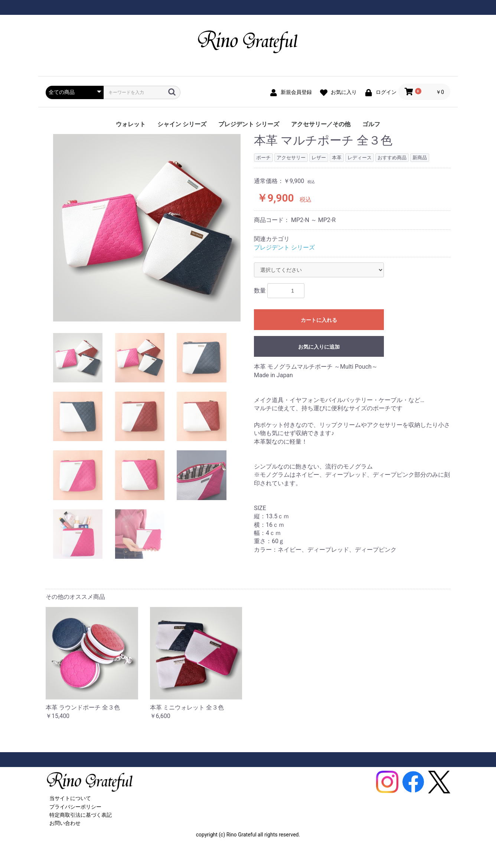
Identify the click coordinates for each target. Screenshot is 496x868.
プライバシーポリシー (75, 807)
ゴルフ (371, 124)
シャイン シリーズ (182, 124)
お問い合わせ (65, 823)
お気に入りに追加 (319, 347)
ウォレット (131, 124)
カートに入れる (319, 320)
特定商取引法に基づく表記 (81, 815)
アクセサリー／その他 (321, 124)
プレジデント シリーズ (249, 124)
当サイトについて (70, 798)
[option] (147, 228)
